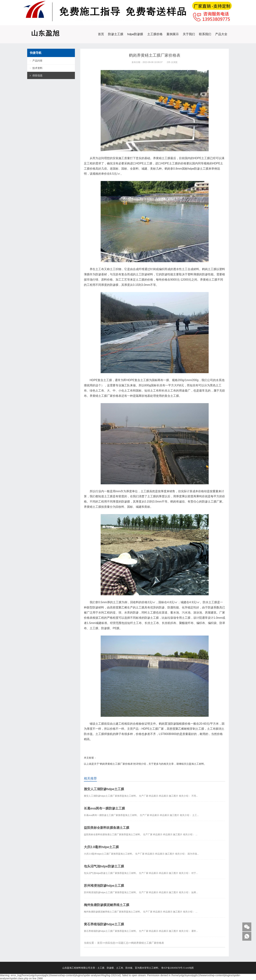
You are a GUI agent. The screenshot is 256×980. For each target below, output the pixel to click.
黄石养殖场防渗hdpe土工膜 (104, 924)
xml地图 (190, 968)
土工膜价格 (155, 34)
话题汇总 (123, 943)
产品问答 (37, 61)
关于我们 (189, 34)
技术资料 (37, 68)
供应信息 (110, 943)
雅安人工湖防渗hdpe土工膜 (104, 789)
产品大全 (221, 34)
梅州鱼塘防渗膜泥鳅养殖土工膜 (107, 905)
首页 (101, 34)
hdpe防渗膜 (135, 34)
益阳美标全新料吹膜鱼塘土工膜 (107, 828)
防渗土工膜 (116, 34)
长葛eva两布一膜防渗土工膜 (104, 808)
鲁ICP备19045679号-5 (173, 968)
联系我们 (205, 34)
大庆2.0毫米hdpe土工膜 (101, 847)
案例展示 (173, 34)
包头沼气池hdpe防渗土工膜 (104, 866)
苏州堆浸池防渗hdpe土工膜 (104, 886)
